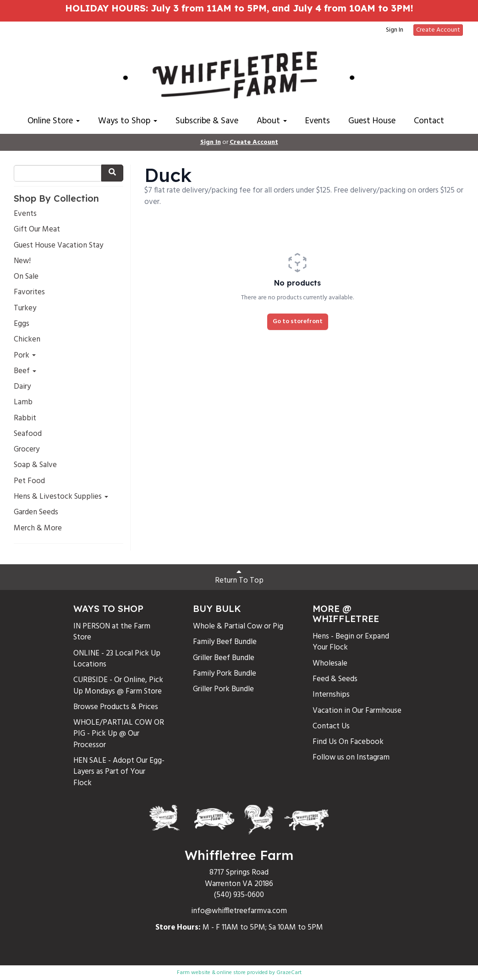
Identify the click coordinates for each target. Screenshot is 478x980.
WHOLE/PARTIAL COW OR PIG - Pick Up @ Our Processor (119, 734)
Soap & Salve (35, 465)
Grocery (27, 450)
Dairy (22, 387)
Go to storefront (298, 322)
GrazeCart (289, 973)
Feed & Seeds (335, 679)
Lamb (23, 402)
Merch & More (38, 529)
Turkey (25, 308)
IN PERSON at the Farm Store (112, 632)
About (272, 121)
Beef (25, 371)
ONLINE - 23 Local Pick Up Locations (117, 659)
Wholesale (330, 663)
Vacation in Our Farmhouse (357, 711)
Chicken (27, 340)
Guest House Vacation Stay (58, 246)
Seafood (28, 434)
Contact (429, 121)
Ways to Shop (128, 121)
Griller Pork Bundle (223, 689)
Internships (331, 695)
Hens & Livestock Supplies (61, 497)
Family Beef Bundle (225, 642)
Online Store (54, 121)
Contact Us (331, 726)
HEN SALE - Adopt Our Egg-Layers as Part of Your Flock (119, 772)
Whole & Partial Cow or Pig (238, 626)
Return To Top (239, 577)
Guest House (372, 121)
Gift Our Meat (37, 230)
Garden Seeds (36, 512)
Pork (25, 356)
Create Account (438, 30)
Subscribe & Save (207, 121)
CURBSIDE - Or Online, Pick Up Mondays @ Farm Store (118, 685)
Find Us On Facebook (348, 742)
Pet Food (29, 481)
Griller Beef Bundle (224, 658)
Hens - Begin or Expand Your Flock (351, 642)
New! (22, 261)
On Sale (26, 277)
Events (318, 121)
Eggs (22, 324)
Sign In (395, 30)
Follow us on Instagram (351, 757)
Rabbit (25, 418)
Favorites (29, 292)
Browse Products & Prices (116, 707)
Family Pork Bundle (225, 674)
